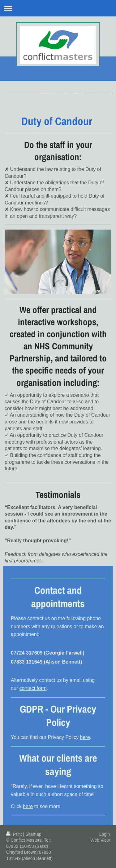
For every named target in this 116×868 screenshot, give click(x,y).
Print (15, 834)
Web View (100, 840)
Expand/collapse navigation (58, 8)
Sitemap (33, 834)
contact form (33, 688)
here (85, 737)
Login (105, 834)
